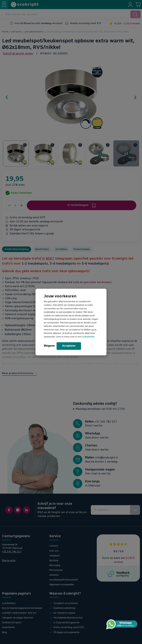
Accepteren (69, 346)
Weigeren (49, 346)
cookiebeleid (88, 337)
